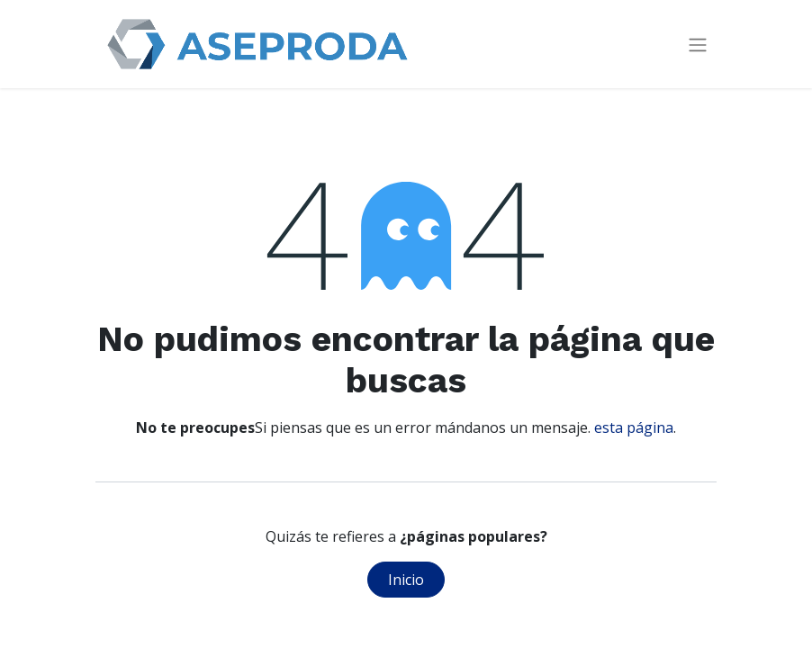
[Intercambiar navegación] (698, 45)
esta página (634, 427)
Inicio (406, 580)
